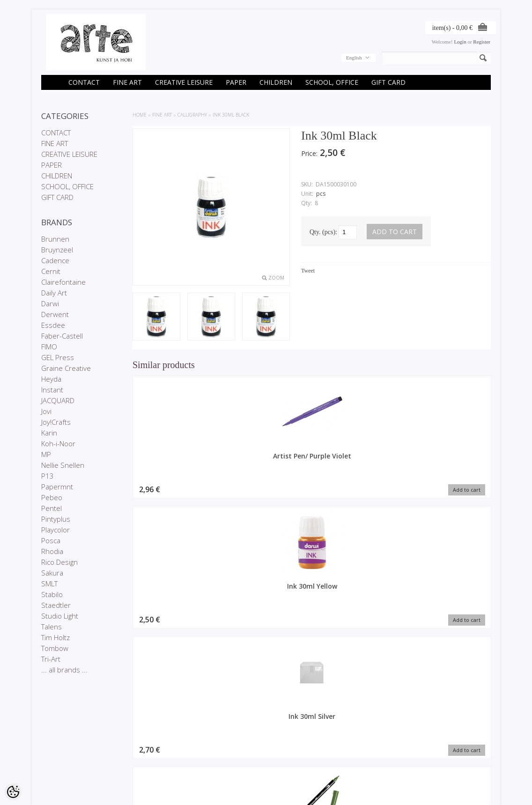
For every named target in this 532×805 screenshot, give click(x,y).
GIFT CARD (388, 82)
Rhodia (52, 551)
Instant (52, 390)
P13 (48, 476)
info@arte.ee (285, 770)
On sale (126, 747)
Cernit (51, 271)
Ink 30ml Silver (358, 456)
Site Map (128, 763)
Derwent (55, 314)
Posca (51, 540)
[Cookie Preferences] (13, 792)
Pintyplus (56, 519)
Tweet (308, 271)
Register (482, 42)
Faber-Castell (62, 336)
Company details (60, 747)
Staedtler (56, 605)
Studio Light (60, 616)
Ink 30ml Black (231, 115)
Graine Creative (66, 368)
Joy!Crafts (56, 422)
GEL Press (58, 357)
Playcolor (55, 530)
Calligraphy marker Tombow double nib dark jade (449, 465)
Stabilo (52, 594)
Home (140, 115)
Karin (49, 433)
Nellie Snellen (63, 465)
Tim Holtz (55, 637)
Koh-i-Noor (58, 443)
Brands (126, 739)
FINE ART (127, 82)
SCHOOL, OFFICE (332, 82)
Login (460, 42)
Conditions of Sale (62, 763)
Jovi (46, 411)
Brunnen (55, 239)
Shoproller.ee (476, 789)
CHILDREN (276, 82)
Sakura (52, 573)
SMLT (49, 583)
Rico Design (59, 562)
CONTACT (84, 82)
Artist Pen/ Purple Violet (175, 460)
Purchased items (213, 755)
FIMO (49, 347)
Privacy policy (57, 755)
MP (46, 454)
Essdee (53, 325)
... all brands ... (64, 670)
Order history (209, 747)
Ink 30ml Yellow (266, 456)
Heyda (51, 379)
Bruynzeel (57, 250)
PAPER (236, 82)
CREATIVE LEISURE (184, 82)
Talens (52, 627)
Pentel (52, 508)
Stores (49, 739)
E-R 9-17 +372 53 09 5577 (301, 762)
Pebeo (52, 497)
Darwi (50, 303)
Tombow (55, 648)
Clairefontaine (63, 282)
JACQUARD (58, 400)
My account (207, 739)
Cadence (55, 260)
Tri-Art (51, 659)
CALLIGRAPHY (192, 115)
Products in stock (137, 755)
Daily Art (54, 293)
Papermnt (57, 487)
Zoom (276, 278)
